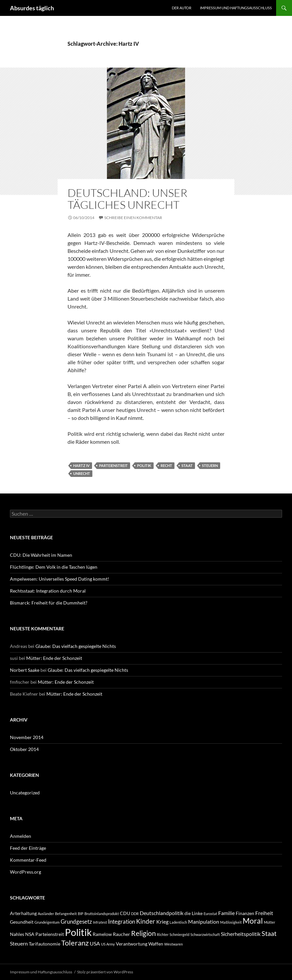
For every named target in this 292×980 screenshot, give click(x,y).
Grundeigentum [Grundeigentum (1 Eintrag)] (47, 922)
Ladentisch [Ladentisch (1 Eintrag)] (178, 922)
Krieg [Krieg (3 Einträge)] (162, 922)
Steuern (210, 465)
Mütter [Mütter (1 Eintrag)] (269, 922)
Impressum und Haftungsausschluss (236, 8)
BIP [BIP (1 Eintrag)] (81, 914)
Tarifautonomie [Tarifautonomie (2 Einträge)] (45, 944)
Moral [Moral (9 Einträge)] (253, 921)
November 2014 (27, 737)
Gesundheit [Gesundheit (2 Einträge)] (22, 922)
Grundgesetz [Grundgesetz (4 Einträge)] (76, 922)
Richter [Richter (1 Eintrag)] (163, 934)
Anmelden (21, 836)
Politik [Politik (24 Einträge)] (78, 932)
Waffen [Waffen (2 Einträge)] (156, 944)
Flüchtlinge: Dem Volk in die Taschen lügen (54, 567)
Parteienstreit (113, 465)
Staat (187, 465)
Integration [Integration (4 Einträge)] (122, 922)
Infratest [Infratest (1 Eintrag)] (100, 922)
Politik (144, 465)
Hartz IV (81, 465)
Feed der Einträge (28, 848)
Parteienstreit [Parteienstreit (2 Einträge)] (50, 934)
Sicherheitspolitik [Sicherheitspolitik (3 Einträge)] (241, 934)
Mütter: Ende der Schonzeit (54, 658)
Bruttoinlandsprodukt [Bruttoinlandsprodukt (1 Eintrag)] (102, 914)
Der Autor (182, 8)
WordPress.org (25, 872)
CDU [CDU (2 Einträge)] (125, 913)
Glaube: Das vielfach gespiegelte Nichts (76, 646)
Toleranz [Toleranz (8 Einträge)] (75, 943)
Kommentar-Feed (28, 860)
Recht (166, 465)
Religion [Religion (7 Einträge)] (144, 933)
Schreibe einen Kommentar (133, 218)
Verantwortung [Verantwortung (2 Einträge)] (132, 944)
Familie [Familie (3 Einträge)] (226, 913)
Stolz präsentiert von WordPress (105, 972)
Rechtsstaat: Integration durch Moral (48, 591)
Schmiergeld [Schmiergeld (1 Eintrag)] (179, 934)
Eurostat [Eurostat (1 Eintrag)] (210, 914)
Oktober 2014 (24, 749)
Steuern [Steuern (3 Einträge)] (19, 943)
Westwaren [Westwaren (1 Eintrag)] (173, 944)
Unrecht (82, 473)
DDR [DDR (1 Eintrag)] (135, 914)
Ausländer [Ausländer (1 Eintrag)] (46, 914)
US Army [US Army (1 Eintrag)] (108, 944)
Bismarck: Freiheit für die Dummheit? (49, 603)
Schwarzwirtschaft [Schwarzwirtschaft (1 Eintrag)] (205, 934)
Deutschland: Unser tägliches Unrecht (127, 199)
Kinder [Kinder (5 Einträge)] (146, 921)
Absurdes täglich (32, 8)
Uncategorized (25, 793)
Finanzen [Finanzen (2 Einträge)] (245, 913)
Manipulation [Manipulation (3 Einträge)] (204, 922)
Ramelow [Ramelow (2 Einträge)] (102, 934)
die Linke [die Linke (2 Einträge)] (194, 913)
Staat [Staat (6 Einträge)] (269, 933)
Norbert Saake (25, 670)
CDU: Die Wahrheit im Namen (41, 555)
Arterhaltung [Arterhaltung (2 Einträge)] (23, 913)
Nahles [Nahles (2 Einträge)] (17, 934)
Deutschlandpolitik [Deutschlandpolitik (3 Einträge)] (162, 913)
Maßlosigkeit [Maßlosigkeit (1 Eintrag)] (231, 922)
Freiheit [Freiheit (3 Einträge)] (264, 913)
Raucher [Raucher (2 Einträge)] (122, 934)
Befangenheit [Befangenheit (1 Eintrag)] (66, 914)
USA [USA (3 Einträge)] (95, 943)
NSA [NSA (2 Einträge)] (30, 934)
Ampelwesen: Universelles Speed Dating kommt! (60, 579)
